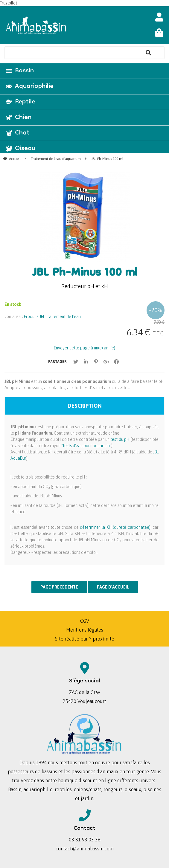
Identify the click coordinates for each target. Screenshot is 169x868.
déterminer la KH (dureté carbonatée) (115, 527)
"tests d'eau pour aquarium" (86, 446)
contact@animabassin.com (85, 849)
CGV (85, 621)
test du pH (119, 439)
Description (85, 406)
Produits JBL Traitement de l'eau (52, 317)
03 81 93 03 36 (85, 840)
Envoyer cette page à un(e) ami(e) (84, 348)
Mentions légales (85, 630)
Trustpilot (9, 3)
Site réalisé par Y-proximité (85, 639)
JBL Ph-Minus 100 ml (85, 273)
